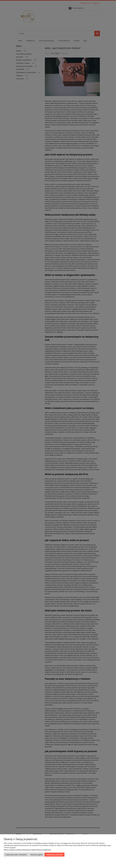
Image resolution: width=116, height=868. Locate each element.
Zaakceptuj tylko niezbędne (16, 855)
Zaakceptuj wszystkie (54, 855)
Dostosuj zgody (36, 855)
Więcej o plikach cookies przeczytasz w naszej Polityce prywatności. (28, 850)
